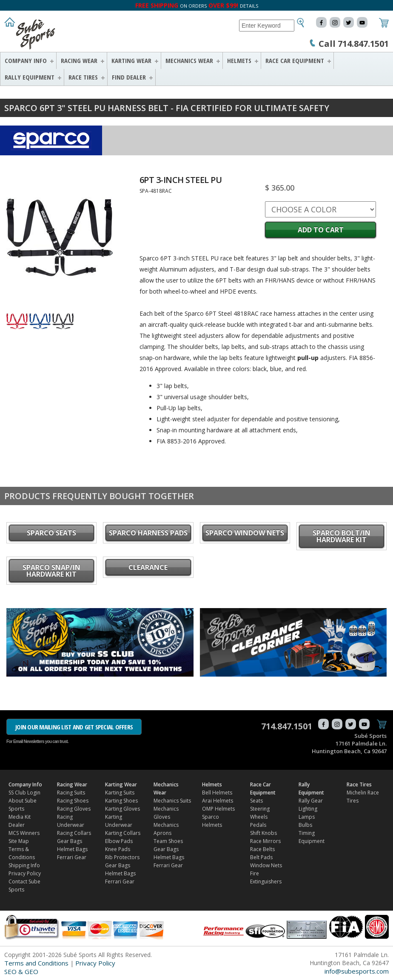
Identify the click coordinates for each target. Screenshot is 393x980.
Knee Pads (118, 849)
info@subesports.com (357, 971)
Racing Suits (71, 793)
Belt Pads (261, 857)
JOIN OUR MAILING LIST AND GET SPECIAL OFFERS (74, 727)
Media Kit (20, 817)
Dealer (17, 825)
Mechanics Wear (189, 60)
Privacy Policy (25, 873)
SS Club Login (24, 793)
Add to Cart (321, 230)
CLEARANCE (148, 567)
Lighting (308, 809)
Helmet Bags (72, 849)
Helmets (239, 60)
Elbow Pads (119, 841)
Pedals (258, 825)
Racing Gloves (74, 809)
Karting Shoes (121, 801)
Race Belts (262, 849)
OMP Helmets (218, 809)
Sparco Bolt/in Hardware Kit (342, 536)
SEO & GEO (21, 971)
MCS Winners (24, 833)
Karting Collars (123, 833)
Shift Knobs (263, 833)
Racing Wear (79, 60)
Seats (256, 801)
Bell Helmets (217, 793)
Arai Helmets (218, 801)
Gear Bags (70, 841)
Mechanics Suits (172, 801)
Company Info (26, 60)
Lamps (307, 817)
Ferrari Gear (72, 857)
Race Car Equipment (295, 60)
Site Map (19, 841)
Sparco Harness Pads (148, 533)
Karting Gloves (122, 809)
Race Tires (83, 77)
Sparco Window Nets (245, 533)
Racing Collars (74, 833)
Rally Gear (311, 801)
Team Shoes (168, 841)
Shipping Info (24, 865)
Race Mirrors (265, 841)
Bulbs (305, 825)
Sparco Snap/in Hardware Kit (51, 571)
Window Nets (266, 865)
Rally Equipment (30, 77)
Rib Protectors (122, 857)
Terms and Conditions (36, 963)
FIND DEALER (129, 77)
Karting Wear (131, 60)
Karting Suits (120, 793)
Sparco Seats (51, 533)
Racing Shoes (73, 801)
